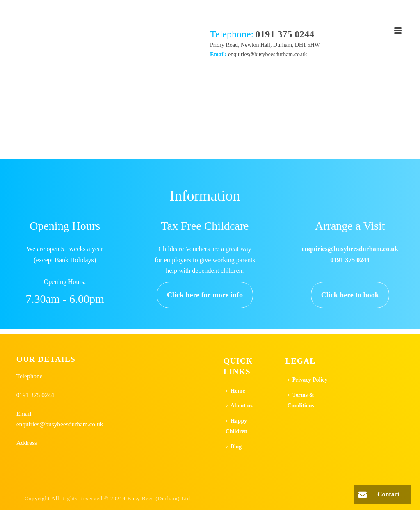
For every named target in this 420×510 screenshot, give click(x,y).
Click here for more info (205, 295)
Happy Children (236, 426)
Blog (234, 447)
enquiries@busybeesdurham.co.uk (268, 54)
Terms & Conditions (301, 400)
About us (239, 406)
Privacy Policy (308, 380)
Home (235, 391)
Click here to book (350, 295)
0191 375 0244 (35, 395)
